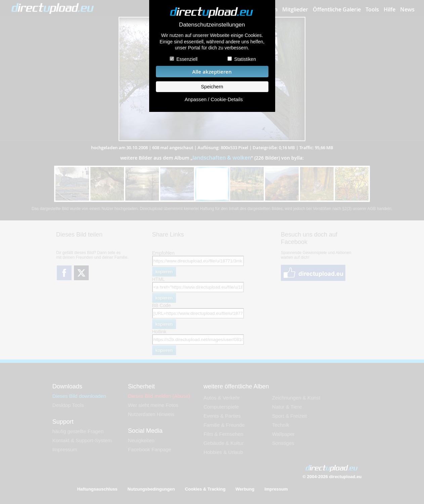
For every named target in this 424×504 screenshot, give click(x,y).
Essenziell (187, 59)
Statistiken (245, 59)
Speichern (212, 87)
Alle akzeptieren (212, 72)
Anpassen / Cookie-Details (214, 99)
